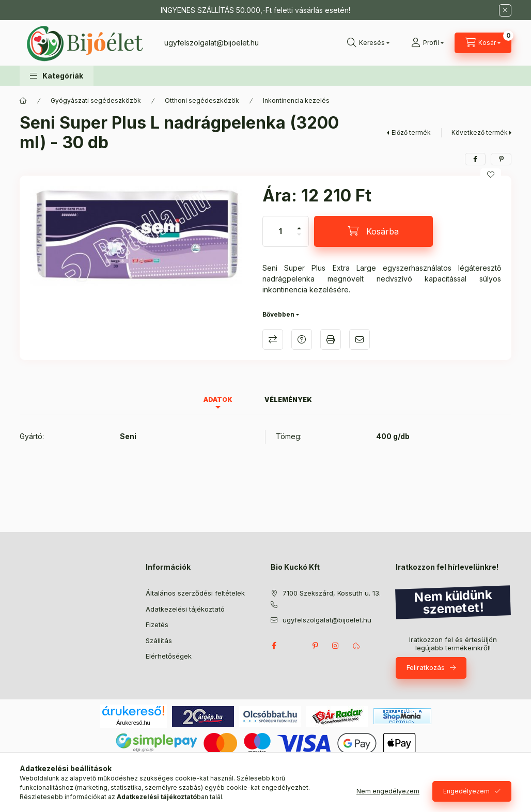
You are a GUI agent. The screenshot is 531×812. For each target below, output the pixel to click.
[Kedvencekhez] (491, 175)
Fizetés (157, 624)
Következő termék (480, 132)
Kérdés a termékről (302, 339)
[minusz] (299, 239)
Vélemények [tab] (288, 400)
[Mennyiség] (280, 231)
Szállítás (159, 641)
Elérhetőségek (169, 656)
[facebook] (475, 159)
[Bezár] (505, 10)
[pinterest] (501, 159)
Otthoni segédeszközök (202, 100)
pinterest (315, 646)
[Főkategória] (23, 101)
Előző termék (411, 132)
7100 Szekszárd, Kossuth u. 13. (332, 593)
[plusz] (299, 224)
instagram (336, 646)
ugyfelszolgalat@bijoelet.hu (212, 43)
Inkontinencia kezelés (296, 100)
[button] (57, 76)
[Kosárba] (373, 231)
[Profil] (427, 43)
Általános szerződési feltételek (195, 593)
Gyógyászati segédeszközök (96, 100)
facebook (274, 646)
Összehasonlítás (273, 339)
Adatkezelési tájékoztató (185, 609)
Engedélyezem (466, 791)
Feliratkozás (426, 667)
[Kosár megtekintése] (483, 43)
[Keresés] (368, 43)
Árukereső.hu (133, 723)
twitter (294, 646)
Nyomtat (331, 339)
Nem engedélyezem (388, 791)
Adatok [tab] (218, 400)
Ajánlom (360, 339)
